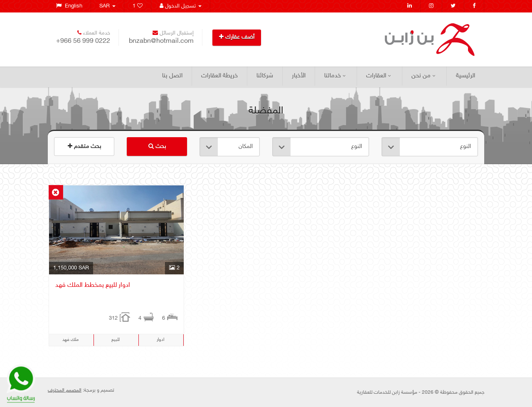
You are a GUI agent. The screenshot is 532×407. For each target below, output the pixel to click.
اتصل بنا (172, 76)
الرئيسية (465, 76)
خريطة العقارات (219, 76)
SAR (107, 6)
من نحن (423, 76)
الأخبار (299, 76)
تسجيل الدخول (181, 6)
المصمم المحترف (65, 390)
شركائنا (265, 76)
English (69, 6)
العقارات (378, 76)
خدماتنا (335, 76)
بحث (157, 147)
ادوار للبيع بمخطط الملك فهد (93, 285)
